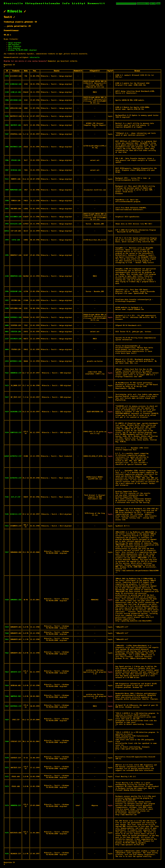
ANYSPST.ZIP (16, 672)
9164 (7, 686)
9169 (7, 720)
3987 (7, 170)
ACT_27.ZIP (16, 497)
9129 (7, 412)
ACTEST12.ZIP (16, 456)
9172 (7, 777)
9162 (7, 653)
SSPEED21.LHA (16, 317)
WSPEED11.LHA (16, 361)
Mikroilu (15, 11)
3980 (7, 100)
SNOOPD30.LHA (16, 276)
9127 (7, 397)
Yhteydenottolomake (43, 3)
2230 (7, 276)
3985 (7, 147)
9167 (7, 706)
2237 (7, 339)
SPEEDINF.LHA (16, 292)
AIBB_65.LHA (16, 92)
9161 (7, 639)
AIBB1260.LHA (16, 84)
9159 (7, 627)
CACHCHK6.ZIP (16, 412)
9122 (7, 373)
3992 (7, 217)
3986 (7, 160)
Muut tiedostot (15, 46)
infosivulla (35, 57)
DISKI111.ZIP (16, 514)
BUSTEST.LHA (16, 125)
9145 (7, 514)
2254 (7, 361)
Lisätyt (79, 3)
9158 (7, 600)
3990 (7, 201)
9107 (7, 134)
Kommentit (96, 3)
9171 (7, 768)
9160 (7, 633)
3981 (7, 108)
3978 (7, 76)
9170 (7, 758)
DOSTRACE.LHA (16, 147)
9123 (7, 386)
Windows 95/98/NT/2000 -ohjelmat (23, 50)
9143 (7, 478)
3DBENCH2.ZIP (16, 373)
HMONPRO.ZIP (16, 806)
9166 (7, 696)
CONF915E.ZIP (16, 433)
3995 (7, 255)
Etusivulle (15, 3)
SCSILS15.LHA (16, 224)
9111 (7, 179)
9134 (7, 433)
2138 (7, 92)
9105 (7, 116)
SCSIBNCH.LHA (16, 217)
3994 (7, 240)
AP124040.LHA (16, 100)
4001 (7, 332)
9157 (7, 552)
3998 (7, 308)
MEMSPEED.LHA (16, 190)
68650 (7, 317)
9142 (7, 497)
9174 (7, 806)
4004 (7, 350)
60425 (7, 456)
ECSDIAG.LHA (16, 170)
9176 (7, 854)
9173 (7, 786)
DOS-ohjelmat (14, 45)
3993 (7, 224)
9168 (7, 742)
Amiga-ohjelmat (15, 43)
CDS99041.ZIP (16, 706)
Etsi (158, 3)
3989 (7, 190)
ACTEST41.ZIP (16, 478)
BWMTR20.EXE (16, 696)
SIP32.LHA (16, 240)
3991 (7, 209)
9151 (7, 526)
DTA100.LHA (16, 160)
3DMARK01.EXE (16, 600)
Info (66, 3)
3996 (7, 292)
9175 (7, 833)
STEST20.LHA (16, 332)
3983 (7, 125)
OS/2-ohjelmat (14, 48)
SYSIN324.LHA (16, 339)
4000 (7, 325)
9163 (7, 672)
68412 (7, 231)
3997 (7, 300)
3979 (7, 84)
